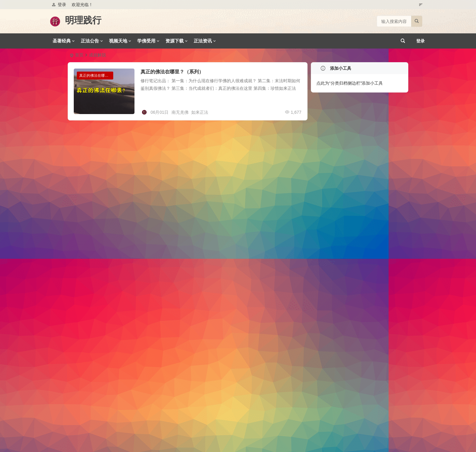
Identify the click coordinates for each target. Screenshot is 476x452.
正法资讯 (203, 41)
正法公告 (90, 41)
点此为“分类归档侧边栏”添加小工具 (350, 83)
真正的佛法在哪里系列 (96, 76)
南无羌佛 (180, 112)
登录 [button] (59, 5)
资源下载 (175, 41)
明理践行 (83, 20)
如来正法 (200, 112)
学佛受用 (146, 41)
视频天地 (118, 41)
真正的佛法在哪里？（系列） (172, 72)
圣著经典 (62, 41)
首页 (79, 55)
